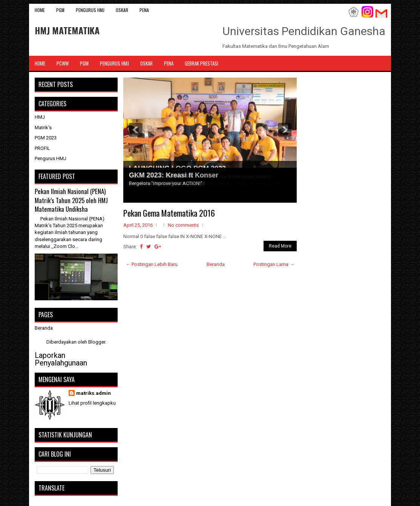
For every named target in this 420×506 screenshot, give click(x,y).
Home (40, 10)
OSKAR (122, 10)
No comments (183, 225)
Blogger (97, 342)
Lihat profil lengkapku (92, 403)
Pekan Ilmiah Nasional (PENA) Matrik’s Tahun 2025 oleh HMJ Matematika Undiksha (71, 200)
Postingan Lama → (274, 264)
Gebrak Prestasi (202, 63)
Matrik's (43, 128)
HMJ (40, 117)
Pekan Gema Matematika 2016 (169, 213)
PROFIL (42, 148)
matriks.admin (94, 393)
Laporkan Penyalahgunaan (61, 359)
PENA (144, 10)
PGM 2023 (46, 138)
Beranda (216, 264)
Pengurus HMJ (90, 10)
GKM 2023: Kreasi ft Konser (174, 175)
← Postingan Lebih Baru (152, 264)
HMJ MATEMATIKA (67, 30)
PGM (60, 10)
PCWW (63, 63)
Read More (280, 246)
